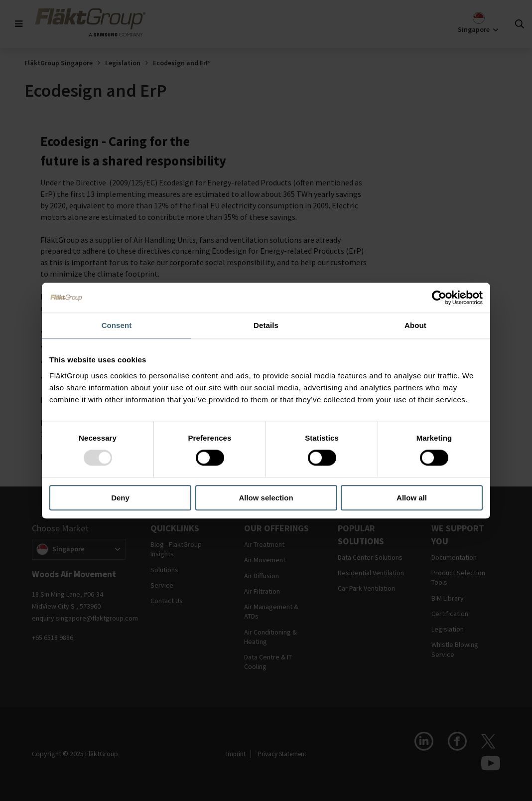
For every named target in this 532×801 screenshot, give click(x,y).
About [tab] (415, 325)
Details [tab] (266, 325)
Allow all (412, 498)
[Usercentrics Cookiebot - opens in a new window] (439, 298)
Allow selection (266, 498)
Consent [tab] (117, 325)
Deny (120, 498)
